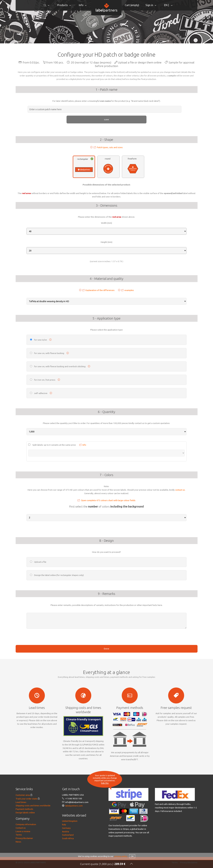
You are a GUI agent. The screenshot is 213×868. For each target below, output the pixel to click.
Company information (26, 842)
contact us (180, 508)
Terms (19, 852)
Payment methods (24, 827)
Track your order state (26, 816)
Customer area (23, 813)
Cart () (132, 5)
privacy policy (121, 856)
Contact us (21, 846)
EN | (167, 5)
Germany (66, 846)
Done (107, 666)
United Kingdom (70, 839)
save (106, 119)
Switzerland (68, 853)
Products (63, 5)
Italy (64, 842)
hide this (105, 783)
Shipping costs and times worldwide (33, 823)
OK (132, 856)
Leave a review (23, 849)
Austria (65, 849)
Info (81, 5)
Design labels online (25, 830)
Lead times (21, 820)
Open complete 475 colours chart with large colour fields (106, 518)
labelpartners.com (74, 823)
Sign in (149, 5)
